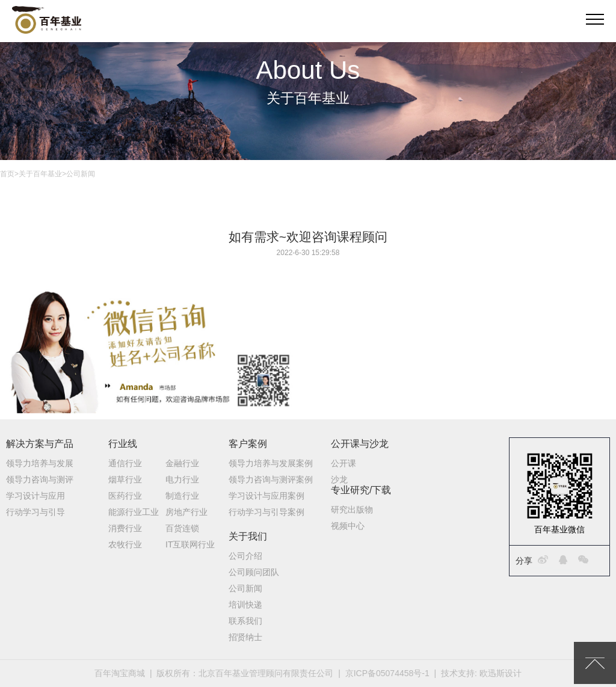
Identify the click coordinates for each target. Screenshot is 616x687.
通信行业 (125, 463)
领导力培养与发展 (40, 463)
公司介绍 (245, 556)
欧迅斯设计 (500, 673)
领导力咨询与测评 (40, 479)
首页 (7, 174)
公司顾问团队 (254, 572)
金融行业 (182, 463)
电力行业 (182, 479)
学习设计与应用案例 (266, 496)
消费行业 (125, 528)
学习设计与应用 (35, 496)
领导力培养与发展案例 (271, 463)
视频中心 (348, 526)
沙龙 (339, 479)
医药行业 (125, 496)
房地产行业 (186, 512)
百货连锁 (182, 528)
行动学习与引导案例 (266, 512)
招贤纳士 (245, 637)
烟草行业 (125, 479)
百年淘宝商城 (120, 673)
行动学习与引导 (35, 512)
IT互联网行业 (190, 544)
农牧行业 (125, 544)
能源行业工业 (134, 512)
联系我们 (245, 621)
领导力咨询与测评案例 (271, 479)
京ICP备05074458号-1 (387, 673)
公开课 (343, 463)
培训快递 (245, 605)
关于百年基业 (40, 174)
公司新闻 (245, 588)
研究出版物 (352, 510)
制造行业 (182, 496)
